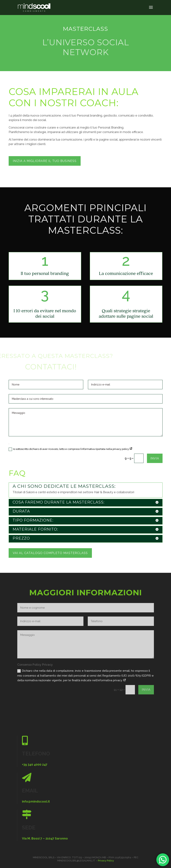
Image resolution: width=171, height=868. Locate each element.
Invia (155, 458)
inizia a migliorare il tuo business (45, 161)
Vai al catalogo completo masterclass (50, 553)
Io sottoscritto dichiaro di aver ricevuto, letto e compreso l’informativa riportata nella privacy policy (71, 449)
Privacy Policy (106, 861)
